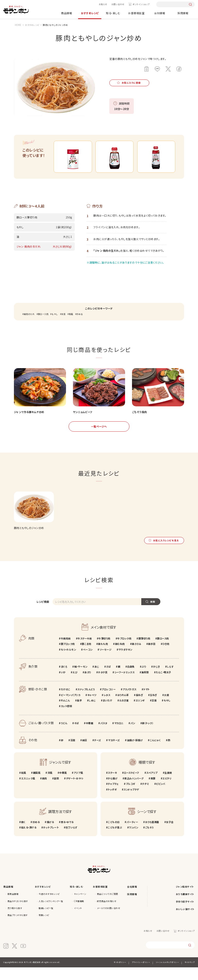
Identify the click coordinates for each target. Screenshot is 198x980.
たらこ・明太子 (163, 685)
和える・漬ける (29, 840)
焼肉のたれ (29, 327)
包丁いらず (71, 840)
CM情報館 (79, 914)
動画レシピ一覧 (46, 921)
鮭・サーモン (81, 679)
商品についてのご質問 (108, 907)
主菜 (63, 327)
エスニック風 (28, 791)
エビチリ (167, 791)
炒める (80, 327)
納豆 (85, 753)
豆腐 (73, 753)
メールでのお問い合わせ (109, 921)
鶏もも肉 (103, 657)
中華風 (63, 785)
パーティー (132, 835)
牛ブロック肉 (124, 651)
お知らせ (103, 4)
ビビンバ (160, 797)
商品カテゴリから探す (18, 914)
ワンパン (133, 840)
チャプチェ (113, 797)
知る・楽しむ (113, 13)
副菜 (56, 791)
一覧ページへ (99, 439)
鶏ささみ (136, 657)
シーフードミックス (125, 685)
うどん (64, 736)
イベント (78, 921)
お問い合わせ (118, 4)
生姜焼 (168, 785)
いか (63, 685)
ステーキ (112, 785)
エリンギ (140, 713)
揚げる (50, 835)
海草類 (145, 685)
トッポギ (112, 802)
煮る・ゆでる (67, 835)
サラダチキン (125, 662)
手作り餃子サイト (185, 914)
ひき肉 (166, 657)
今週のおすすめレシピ (49, 907)
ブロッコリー (109, 702)
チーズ (98, 753)
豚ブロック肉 (68, 657)
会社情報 (160, 13)
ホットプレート (51, 840)
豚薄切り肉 (144, 651)
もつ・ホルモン (68, 662)
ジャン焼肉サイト (185, 900)
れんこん (65, 713)
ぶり (144, 679)
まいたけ (107, 713)
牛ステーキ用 (85, 651)
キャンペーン (80, 907)
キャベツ (92, 708)
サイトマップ (190, 975)
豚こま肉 (86, 657)
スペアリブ (152, 785)
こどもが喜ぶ (115, 840)
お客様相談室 (136, 13)
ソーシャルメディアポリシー (167, 975)
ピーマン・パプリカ (71, 708)
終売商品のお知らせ (107, 914)
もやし (55, 327)
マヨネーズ (114, 753)
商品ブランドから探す (18, 928)
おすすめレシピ (90, 13)
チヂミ (146, 797)
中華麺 (90, 736)
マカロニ (119, 736)
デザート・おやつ (75, 791)
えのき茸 (124, 713)
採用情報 (183, 13)
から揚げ (113, 791)
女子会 (170, 835)
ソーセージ (106, 662)
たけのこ (66, 702)
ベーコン (88, 662)
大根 (166, 708)
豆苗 (154, 713)
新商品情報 (13, 907)
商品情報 (67, 13)
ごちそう (149, 840)
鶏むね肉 (120, 657)
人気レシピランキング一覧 (51, 914)
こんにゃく (155, 753)
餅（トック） (148, 736)
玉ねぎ (153, 708)
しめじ (92, 713)
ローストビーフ (131, 785)
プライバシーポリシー (141, 975)
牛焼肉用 (66, 651)
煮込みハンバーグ (134, 791)
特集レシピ (44, 928)
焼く (23, 835)
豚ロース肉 (43, 327)
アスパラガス (130, 702)
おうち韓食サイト (185, 907)
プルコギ (130, 797)
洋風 (50, 785)
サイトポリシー (120, 975)
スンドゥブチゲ (131, 802)
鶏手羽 (152, 657)
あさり (88, 685)
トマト (146, 702)
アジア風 (78, 785)
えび (75, 685)
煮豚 (153, 791)
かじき (157, 679)
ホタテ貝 (103, 685)
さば (108, 679)
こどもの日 (114, 835)
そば (77, 736)
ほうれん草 (123, 708)
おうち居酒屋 (152, 835)
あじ (97, 679)
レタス (107, 708)
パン (133, 736)
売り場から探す (15, 921)
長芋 (79, 713)
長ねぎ (139, 708)
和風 (71, 327)
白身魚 (131, 679)
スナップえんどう (86, 702)
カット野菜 (67, 719)
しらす (170, 679)
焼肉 (44, 791)
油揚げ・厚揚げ (135, 753)
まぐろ (64, 679)
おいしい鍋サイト (185, 922)
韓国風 (37, 785)
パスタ (104, 736)
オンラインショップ (141, 4)
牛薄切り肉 (104, 651)
